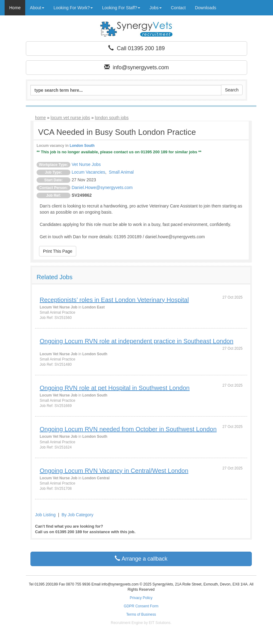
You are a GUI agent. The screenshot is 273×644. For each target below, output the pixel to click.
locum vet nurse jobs (70, 118)
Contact (178, 8)
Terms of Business (141, 614)
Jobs (156, 8)
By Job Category (77, 515)
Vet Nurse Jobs (86, 164)
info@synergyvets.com (136, 67)
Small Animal (121, 172)
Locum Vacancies (88, 172)
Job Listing (45, 515)
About (37, 8)
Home (15, 8)
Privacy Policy (141, 598)
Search (232, 90)
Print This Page (58, 251)
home (40, 118)
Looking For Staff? (121, 8)
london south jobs (112, 118)
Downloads (206, 8)
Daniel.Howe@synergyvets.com (102, 187)
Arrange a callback (141, 559)
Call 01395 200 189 (136, 48)
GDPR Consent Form (141, 606)
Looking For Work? (73, 8)
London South (82, 146)
